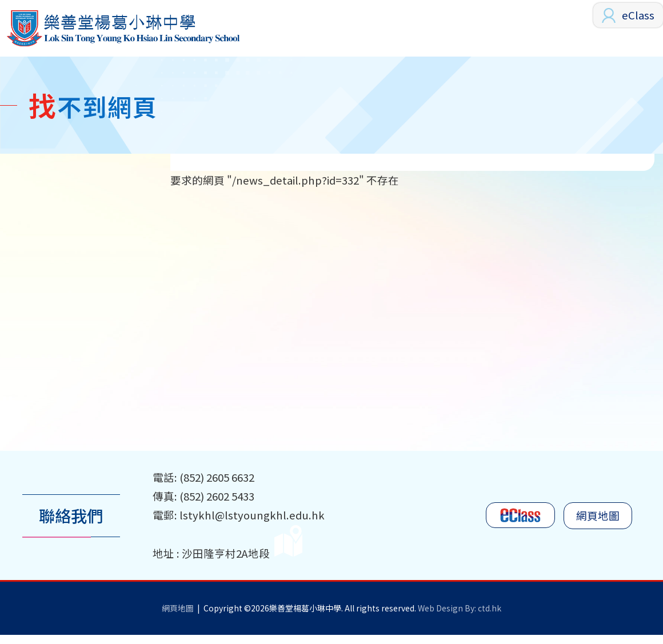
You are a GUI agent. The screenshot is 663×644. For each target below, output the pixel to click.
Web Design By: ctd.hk (460, 617)
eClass (638, 15)
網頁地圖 (598, 525)
